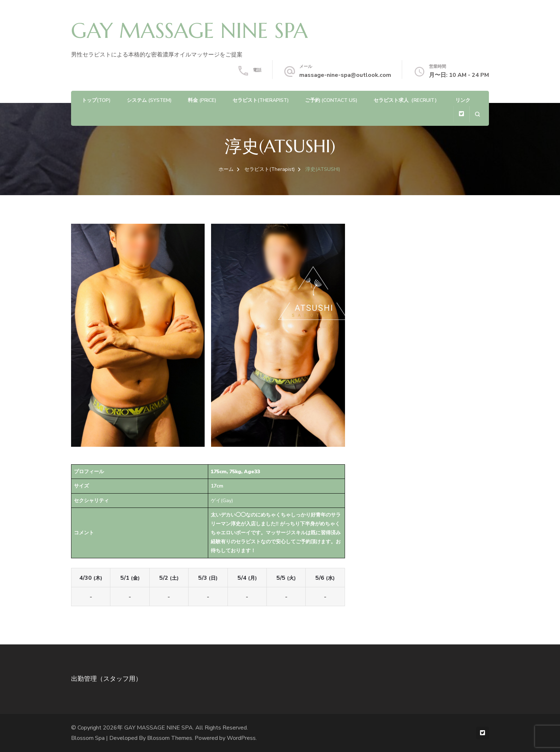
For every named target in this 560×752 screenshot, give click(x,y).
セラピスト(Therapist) (261, 100)
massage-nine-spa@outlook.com (345, 75)
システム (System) (149, 100)
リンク (463, 100)
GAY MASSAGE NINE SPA (189, 31)
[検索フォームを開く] (477, 114)
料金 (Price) (202, 100)
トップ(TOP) (96, 100)
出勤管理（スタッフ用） (106, 679)
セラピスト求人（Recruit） (406, 100)
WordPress (241, 738)
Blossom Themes (170, 738)
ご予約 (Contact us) (331, 100)
